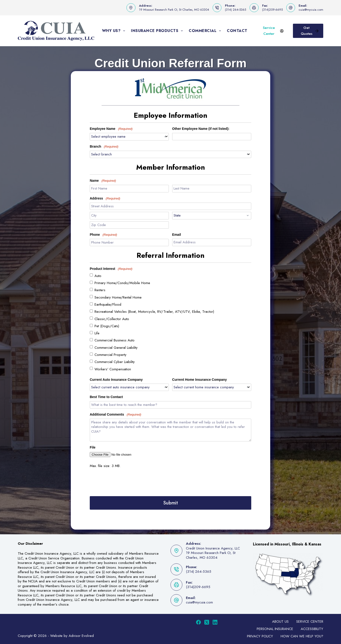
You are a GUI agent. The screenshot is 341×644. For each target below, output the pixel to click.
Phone (103, 235)
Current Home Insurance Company (200, 380)
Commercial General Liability (116, 348)
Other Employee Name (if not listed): (201, 129)
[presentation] (126, 482)
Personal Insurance (275, 629)
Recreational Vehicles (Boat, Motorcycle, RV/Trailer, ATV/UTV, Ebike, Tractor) (154, 312)
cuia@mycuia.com (311, 10)
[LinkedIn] (215, 622)
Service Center (273, 31)
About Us (280, 622)
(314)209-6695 (272, 10)
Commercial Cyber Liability (115, 362)
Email (177, 235)
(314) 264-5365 (236, 10)
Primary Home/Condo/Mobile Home (122, 283)
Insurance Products (158, 31)
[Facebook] (198, 622)
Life (97, 333)
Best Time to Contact (106, 397)
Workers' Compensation (113, 369)
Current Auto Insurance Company (116, 380)
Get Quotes (310, 31)
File (93, 447)
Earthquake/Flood (108, 304)
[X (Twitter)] (207, 622)
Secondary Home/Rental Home (118, 297)
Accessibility (312, 629)
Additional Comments (115, 415)
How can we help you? (302, 636)
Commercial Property (110, 355)
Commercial (206, 31)
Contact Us (240, 31)
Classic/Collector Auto (112, 319)
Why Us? (115, 31)
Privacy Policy (260, 636)
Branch (104, 147)
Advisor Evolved (81, 636)
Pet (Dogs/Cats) (107, 326)
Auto (98, 276)
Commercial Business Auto (114, 340)
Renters (100, 290)
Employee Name (111, 129)
